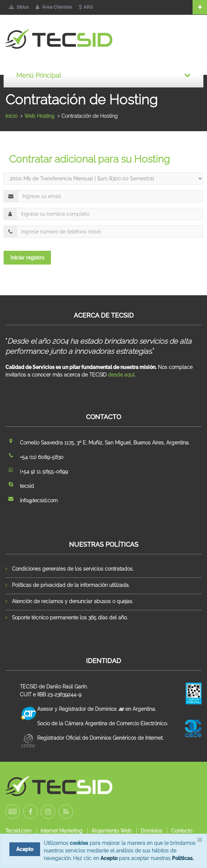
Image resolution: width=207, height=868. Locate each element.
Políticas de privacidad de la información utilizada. (71, 585)
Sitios (19, 7)
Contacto (182, 831)
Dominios (151, 831)
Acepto (109, 858)
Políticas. (183, 858)
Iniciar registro (27, 258)
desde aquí (121, 375)
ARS (86, 7)
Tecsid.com (18, 831)
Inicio (11, 116)
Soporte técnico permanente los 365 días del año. (70, 618)
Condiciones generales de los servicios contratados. (73, 569)
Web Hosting (39, 116)
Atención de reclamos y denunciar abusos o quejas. (72, 601)
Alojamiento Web (111, 831)
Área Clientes (54, 7)
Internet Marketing (61, 831)
